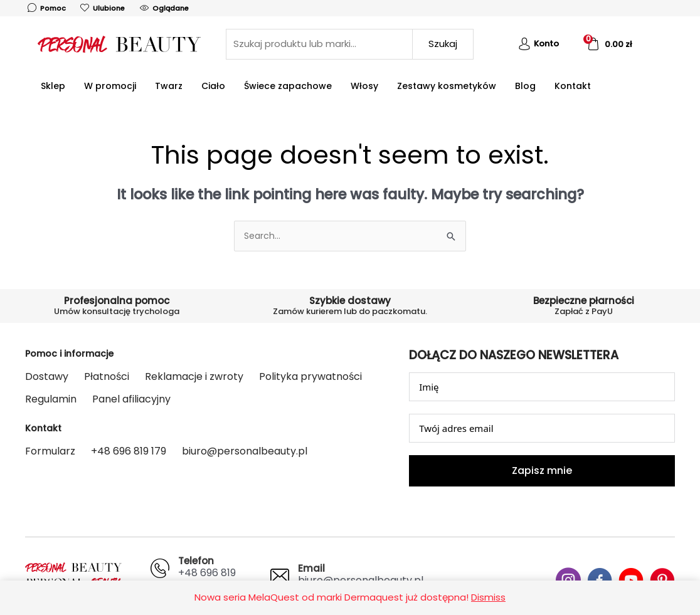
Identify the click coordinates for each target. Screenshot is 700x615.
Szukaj (443, 44)
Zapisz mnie (542, 471)
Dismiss (488, 597)
